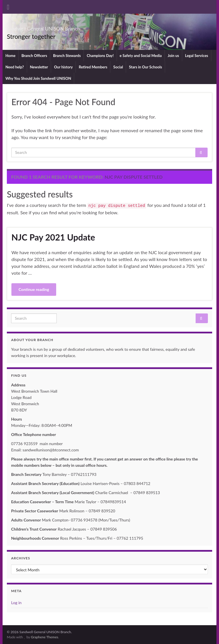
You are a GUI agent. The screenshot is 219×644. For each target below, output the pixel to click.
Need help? (15, 67)
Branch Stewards (67, 56)
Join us (173, 56)
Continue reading (34, 289)
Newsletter (39, 67)
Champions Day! (100, 56)
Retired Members (93, 67)
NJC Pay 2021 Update (53, 237)
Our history (63, 67)
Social (118, 67)
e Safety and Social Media (141, 56)
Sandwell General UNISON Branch (71, 27)
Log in (16, 603)
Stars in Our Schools (145, 67)
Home (10, 56)
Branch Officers (34, 56)
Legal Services (197, 56)
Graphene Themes (44, 637)
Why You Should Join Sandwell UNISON (38, 78)
